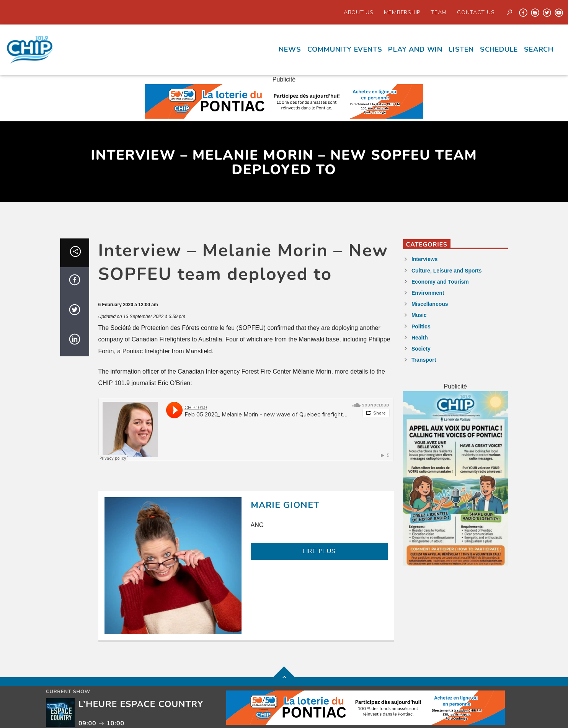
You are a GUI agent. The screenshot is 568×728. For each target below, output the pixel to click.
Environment (428, 293)
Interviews (424, 259)
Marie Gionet (285, 505)
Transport (424, 360)
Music (419, 315)
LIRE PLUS (319, 551)
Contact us (476, 12)
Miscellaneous (430, 304)
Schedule (499, 49)
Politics (421, 326)
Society (421, 349)
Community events (345, 49)
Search (539, 49)
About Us (359, 12)
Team (439, 12)
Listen (461, 49)
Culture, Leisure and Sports (447, 271)
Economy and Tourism (440, 282)
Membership (402, 12)
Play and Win (415, 49)
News (290, 49)
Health (420, 338)
